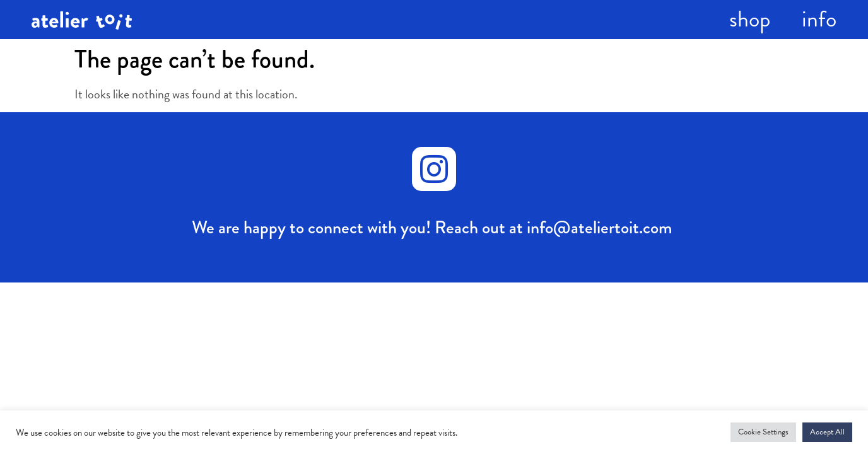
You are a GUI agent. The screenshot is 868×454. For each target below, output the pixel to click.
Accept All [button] (827, 432)
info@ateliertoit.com (600, 227)
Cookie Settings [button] (763, 432)
